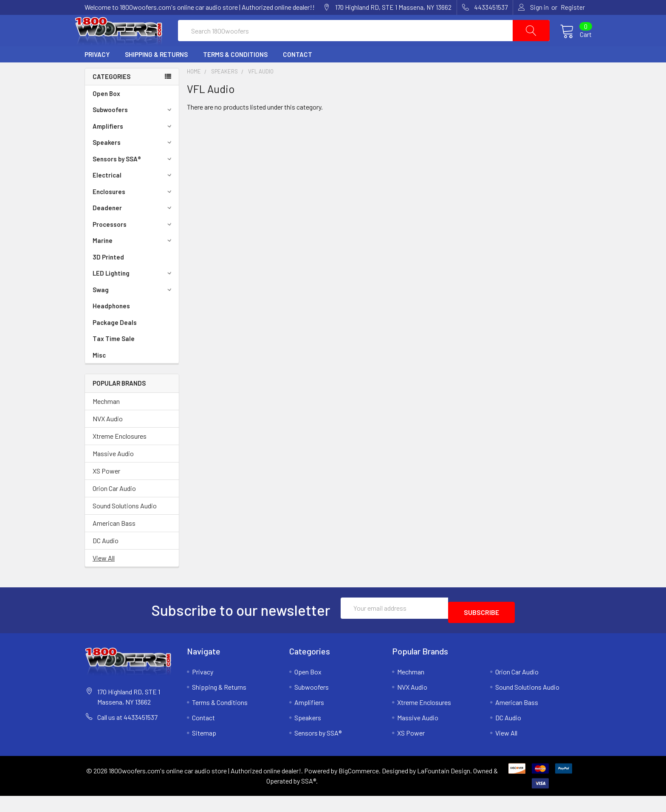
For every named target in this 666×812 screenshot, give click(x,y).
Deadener (133, 228)
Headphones (111, 326)
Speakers (133, 163)
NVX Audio (108, 439)
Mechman (106, 422)
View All (104, 578)
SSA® (309, 797)
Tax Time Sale (114, 359)
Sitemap (204, 749)
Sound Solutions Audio (125, 526)
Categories (111, 97)
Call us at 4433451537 (127, 733)
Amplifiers (133, 147)
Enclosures (133, 212)
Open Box (106, 114)
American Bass (114, 543)
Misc (99, 375)
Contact (298, 75)
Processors (133, 245)
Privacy (97, 75)
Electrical (133, 195)
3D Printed (108, 277)
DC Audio (106, 561)
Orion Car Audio (114, 509)
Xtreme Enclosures (120, 456)
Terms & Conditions (235, 75)
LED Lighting (133, 293)
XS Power (106, 491)
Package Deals (115, 343)
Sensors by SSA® (133, 179)
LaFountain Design (444, 787)
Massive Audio (113, 474)
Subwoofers (133, 130)
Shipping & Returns (156, 75)
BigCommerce (359, 787)
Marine (133, 261)
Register (573, 7)
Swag (133, 310)
